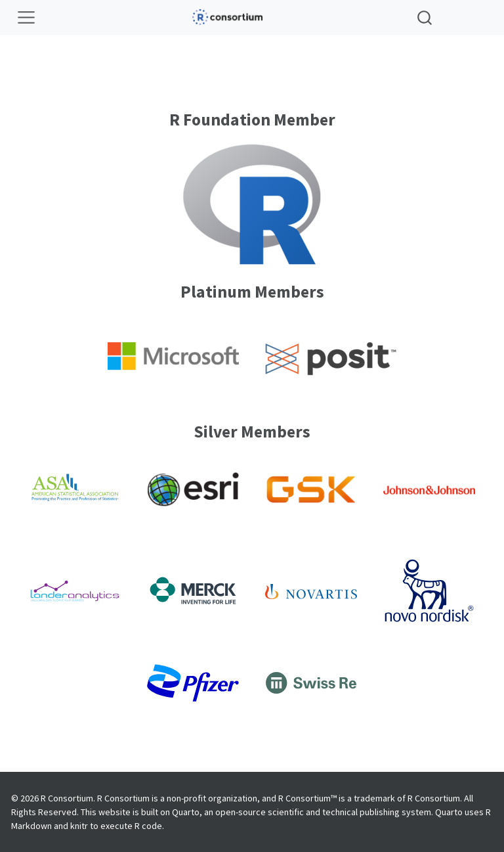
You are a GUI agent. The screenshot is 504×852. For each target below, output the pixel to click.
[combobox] (425, 17)
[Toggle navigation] (26, 18)
